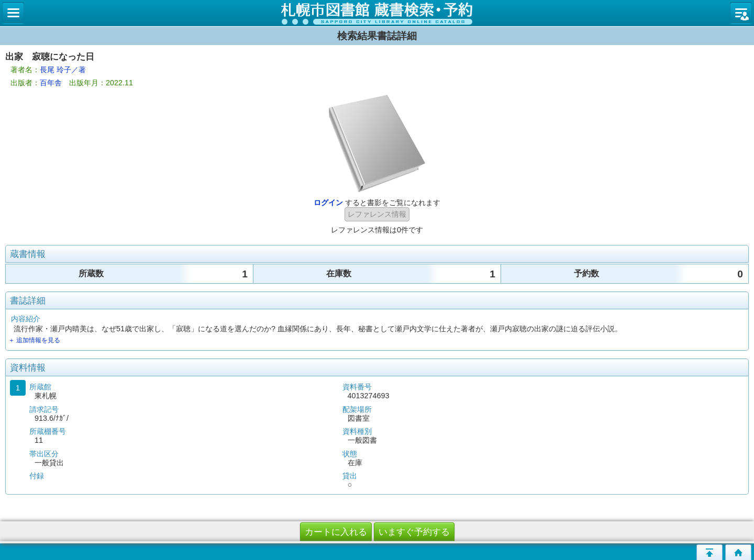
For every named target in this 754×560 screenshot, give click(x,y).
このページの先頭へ (709, 552)
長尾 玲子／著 (63, 70)
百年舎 (51, 83)
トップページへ (738, 552)
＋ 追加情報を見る (34, 340)
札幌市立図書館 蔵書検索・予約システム (377, 13)
